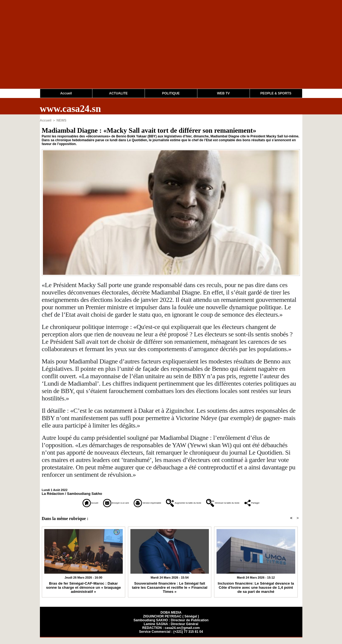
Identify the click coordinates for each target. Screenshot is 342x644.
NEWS (60, 120)
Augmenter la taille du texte (201, 502)
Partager (171, 510)
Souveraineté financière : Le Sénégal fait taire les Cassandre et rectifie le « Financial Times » (170, 592)
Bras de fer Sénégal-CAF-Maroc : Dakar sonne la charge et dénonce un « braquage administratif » (84, 592)
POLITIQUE (171, 93)
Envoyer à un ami (92, 502)
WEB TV (223, 93)
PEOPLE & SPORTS (276, 93)
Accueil (66, 93)
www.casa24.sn (71, 109)
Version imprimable (142, 502)
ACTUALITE (118, 93)
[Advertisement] (164, 50)
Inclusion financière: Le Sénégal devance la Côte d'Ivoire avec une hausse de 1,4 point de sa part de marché (256, 594)
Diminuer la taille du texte (267, 502)
